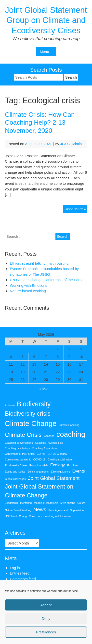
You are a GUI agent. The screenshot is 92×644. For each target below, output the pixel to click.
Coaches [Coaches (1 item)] (49, 436)
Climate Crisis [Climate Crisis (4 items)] (23, 435)
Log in (15, 568)
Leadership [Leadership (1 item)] (11, 503)
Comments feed (23, 579)
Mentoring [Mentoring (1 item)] (26, 503)
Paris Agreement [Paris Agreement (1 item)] (58, 510)
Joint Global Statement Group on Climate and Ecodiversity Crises (46, 20)
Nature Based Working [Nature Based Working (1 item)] (18, 510)
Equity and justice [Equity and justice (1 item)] (15, 472)
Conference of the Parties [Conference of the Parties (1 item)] (20, 454)
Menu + (46, 52)
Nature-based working (28, 291)
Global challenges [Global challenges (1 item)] (15, 479)
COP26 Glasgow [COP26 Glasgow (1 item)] (57, 454)
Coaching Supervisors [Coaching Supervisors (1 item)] (45, 448)
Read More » (76, 210)
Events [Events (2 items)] (79, 471)
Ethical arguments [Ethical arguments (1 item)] (38, 472)
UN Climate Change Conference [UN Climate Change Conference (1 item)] (24, 516)
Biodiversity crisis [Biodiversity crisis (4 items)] (28, 414)
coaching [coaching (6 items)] (71, 434)
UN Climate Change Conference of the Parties (48, 280)
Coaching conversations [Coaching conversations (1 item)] (19, 443)
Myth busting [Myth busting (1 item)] (68, 503)
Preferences (46, 632)
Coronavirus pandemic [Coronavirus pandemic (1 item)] (18, 459)
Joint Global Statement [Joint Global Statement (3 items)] (54, 478)
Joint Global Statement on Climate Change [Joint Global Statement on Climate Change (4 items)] (39, 491)
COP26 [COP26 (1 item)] (41, 454)
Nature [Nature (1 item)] (81, 503)
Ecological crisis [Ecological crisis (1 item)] (39, 465)
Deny (46, 619)
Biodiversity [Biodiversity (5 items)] (34, 404)
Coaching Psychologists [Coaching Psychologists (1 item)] (49, 443)
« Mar (44, 389)
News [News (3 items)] (40, 509)
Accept (46, 605)
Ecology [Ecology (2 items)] (58, 465)
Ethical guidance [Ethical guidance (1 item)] (60, 472)
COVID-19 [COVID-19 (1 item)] (39, 459)
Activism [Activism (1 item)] (10, 405)
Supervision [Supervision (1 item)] (77, 510)
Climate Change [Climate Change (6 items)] (31, 423)
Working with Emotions (28, 285)
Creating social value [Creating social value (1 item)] (60, 459)
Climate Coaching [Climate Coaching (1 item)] (69, 425)
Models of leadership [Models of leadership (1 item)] (46, 503)
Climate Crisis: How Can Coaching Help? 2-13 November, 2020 (40, 123)
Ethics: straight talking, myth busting (39, 263)
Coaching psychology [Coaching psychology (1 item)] (17, 448)
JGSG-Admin (71, 144)
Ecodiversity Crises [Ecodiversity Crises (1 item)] (16, 465)
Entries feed (20, 573)
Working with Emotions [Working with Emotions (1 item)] (58, 516)
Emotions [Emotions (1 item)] (73, 465)
